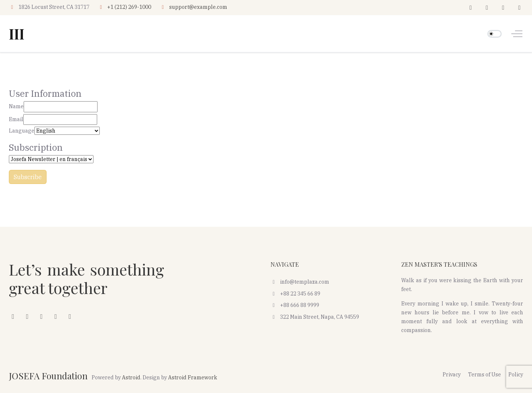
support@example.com (198, 7)
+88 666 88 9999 (295, 305)
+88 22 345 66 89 (295, 294)
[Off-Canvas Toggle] (517, 34)
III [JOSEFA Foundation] (17, 34)
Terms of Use (485, 375)
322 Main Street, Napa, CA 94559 (315, 317)
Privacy (452, 375)
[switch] (495, 34)
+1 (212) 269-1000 (129, 7)
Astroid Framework (193, 377)
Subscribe (28, 177)
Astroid (131, 377)
